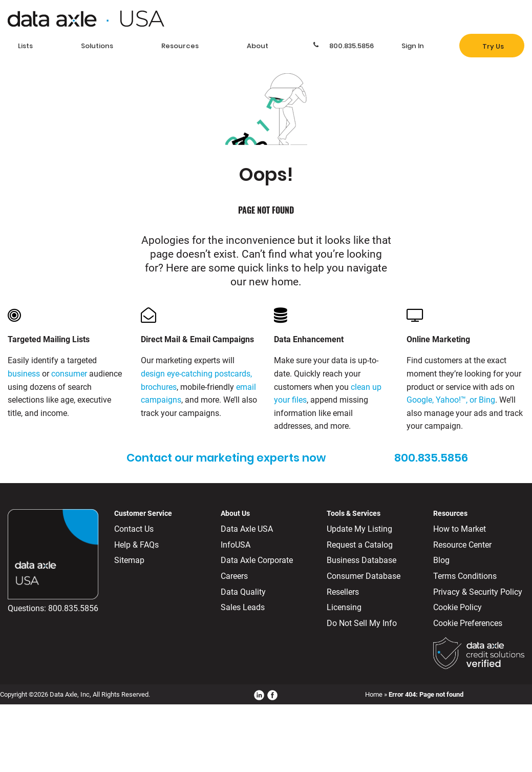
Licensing (344, 607)
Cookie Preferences (468, 623)
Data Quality (243, 592)
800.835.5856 (73, 608)
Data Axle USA (247, 529)
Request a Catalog (360, 545)
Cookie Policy (457, 607)
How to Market (460, 529)
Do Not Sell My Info (362, 623)
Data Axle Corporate (257, 560)
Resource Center (462, 545)
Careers (234, 576)
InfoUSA (236, 545)
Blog (441, 560)
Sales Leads (243, 607)
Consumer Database (364, 576)
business (24, 374)
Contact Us (134, 529)
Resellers (343, 592)
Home (374, 694)
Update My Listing (359, 529)
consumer (69, 374)
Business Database (361, 560)
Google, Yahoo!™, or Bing (451, 400)
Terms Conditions (465, 576)
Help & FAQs (136, 545)
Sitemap (129, 560)
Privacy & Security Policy (478, 592)
